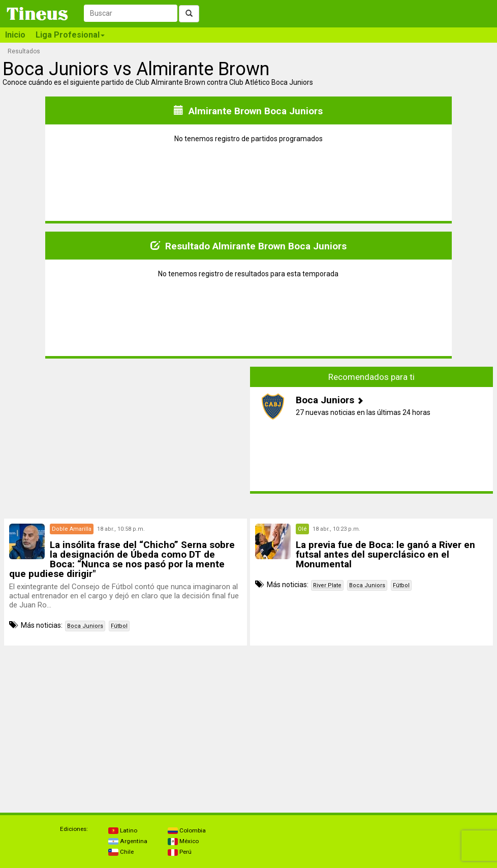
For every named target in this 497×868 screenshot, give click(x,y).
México (183, 841)
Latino (123, 830)
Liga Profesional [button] (70, 35)
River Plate (327, 585)
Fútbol (119, 626)
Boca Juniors (85, 626)
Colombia (187, 830)
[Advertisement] (126, 438)
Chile (121, 852)
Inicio (15, 35)
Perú (180, 852)
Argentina (128, 841)
